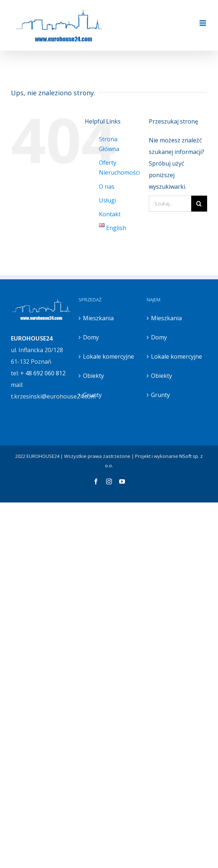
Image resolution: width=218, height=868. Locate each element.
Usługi (108, 200)
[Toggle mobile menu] (203, 23)
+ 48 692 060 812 (43, 373)
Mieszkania (98, 318)
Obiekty (93, 376)
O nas (107, 187)
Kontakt (110, 214)
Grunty (92, 395)
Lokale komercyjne (108, 356)
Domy (91, 337)
